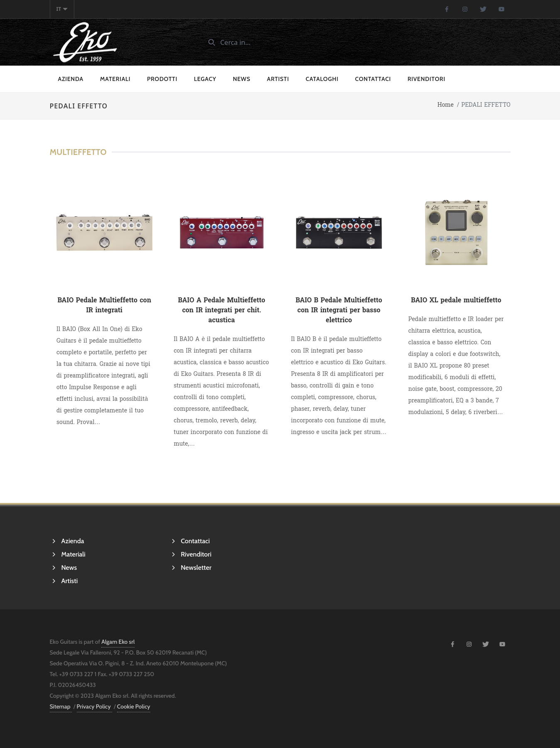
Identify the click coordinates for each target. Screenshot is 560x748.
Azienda (71, 79)
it (62, 9)
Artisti (278, 79)
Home (446, 105)
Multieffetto (78, 152)
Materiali (115, 79)
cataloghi (322, 79)
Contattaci (373, 79)
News (242, 79)
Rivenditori (427, 79)
